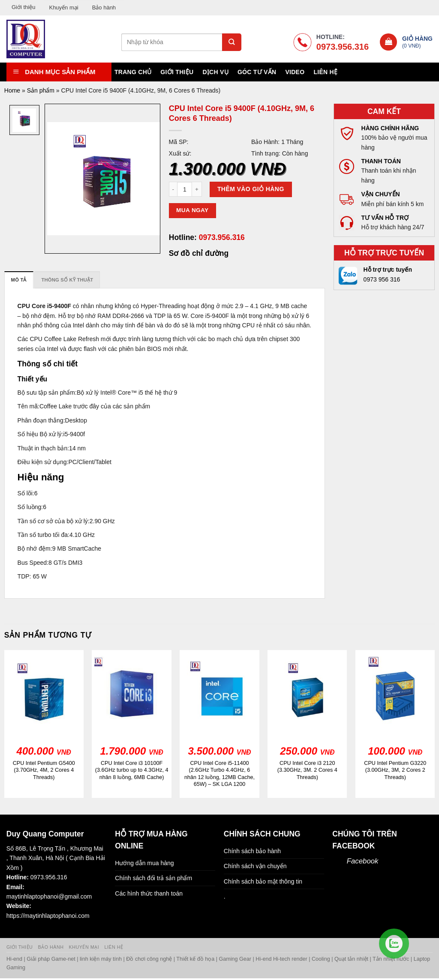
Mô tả (19, 280)
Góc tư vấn (257, 72)
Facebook (363, 861)
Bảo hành (104, 7)
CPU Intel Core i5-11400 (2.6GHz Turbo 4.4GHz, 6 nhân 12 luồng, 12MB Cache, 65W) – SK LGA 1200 (219, 774)
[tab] (19, 280)
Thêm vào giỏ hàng (251, 189)
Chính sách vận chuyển (255, 866)
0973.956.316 (221, 237)
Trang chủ (133, 72)
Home (12, 90)
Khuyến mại (63, 7)
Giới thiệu (23, 7)
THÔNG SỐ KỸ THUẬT (67, 280)
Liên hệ (325, 72)
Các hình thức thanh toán (149, 893)
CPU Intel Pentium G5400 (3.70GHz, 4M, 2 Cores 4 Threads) (44, 770)
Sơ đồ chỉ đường (199, 253)
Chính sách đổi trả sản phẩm (153, 878)
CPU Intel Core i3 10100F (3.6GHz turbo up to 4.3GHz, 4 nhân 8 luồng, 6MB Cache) (132, 770)
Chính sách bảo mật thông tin (263, 881)
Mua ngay (192, 210)
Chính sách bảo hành (252, 851)
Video (295, 72)
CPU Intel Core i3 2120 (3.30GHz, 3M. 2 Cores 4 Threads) (307, 770)
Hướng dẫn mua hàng (144, 863)
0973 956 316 (382, 279)
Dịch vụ (215, 72)
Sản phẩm (41, 90)
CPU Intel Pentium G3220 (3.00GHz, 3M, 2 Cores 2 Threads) (395, 770)
